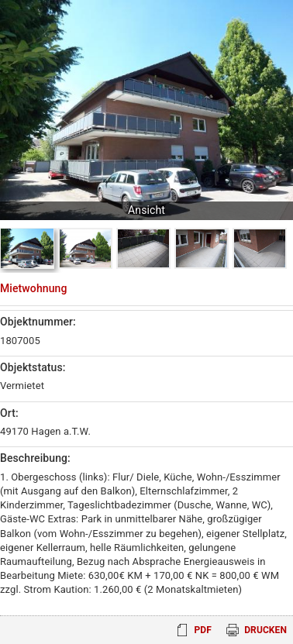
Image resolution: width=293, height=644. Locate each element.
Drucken (265, 630)
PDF (202, 630)
